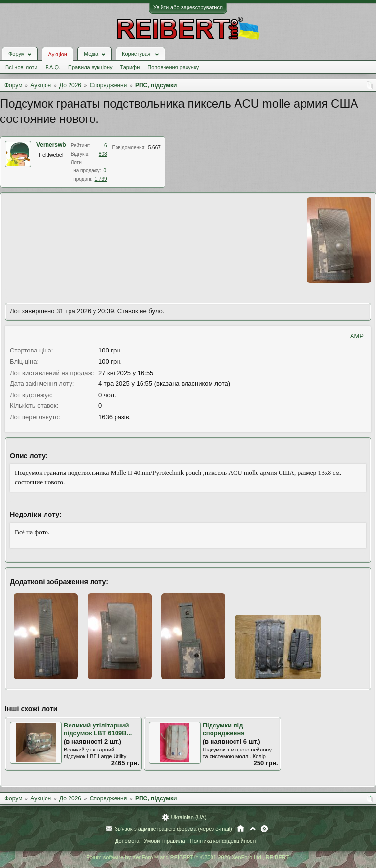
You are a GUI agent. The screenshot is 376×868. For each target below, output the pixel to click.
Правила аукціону (90, 67)
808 (103, 154)
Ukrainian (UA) (188, 817)
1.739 (101, 179)
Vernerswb (51, 145)
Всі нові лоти (21, 67)
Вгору (253, 829)
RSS (264, 829)
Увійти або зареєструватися (188, 7)
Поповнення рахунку (173, 67)
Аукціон (57, 54)
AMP (357, 336)
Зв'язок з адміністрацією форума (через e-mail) (173, 829)
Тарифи (130, 67)
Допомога (127, 841)
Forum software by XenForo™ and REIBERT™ (188, 857)
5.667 (154, 148)
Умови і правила (164, 841)
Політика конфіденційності (223, 841)
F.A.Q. (53, 67)
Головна (241, 829)
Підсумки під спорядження (224, 729)
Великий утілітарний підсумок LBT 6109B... (98, 729)
